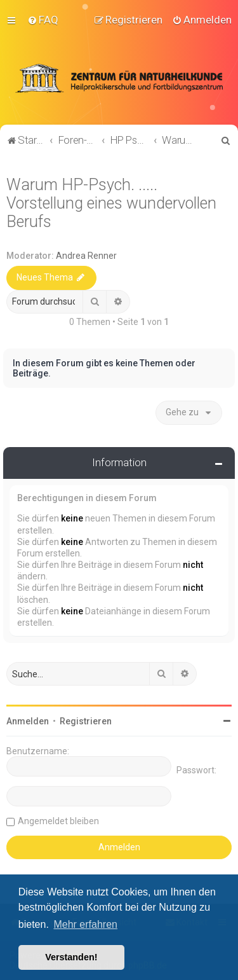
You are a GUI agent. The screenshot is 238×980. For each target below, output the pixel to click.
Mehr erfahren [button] (85, 924)
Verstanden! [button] (71, 957)
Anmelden (28, 721)
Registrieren (86, 721)
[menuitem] (43, 20)
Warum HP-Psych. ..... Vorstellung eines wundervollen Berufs (111, 203)
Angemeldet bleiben (58, 820)
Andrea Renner (86, 255)
